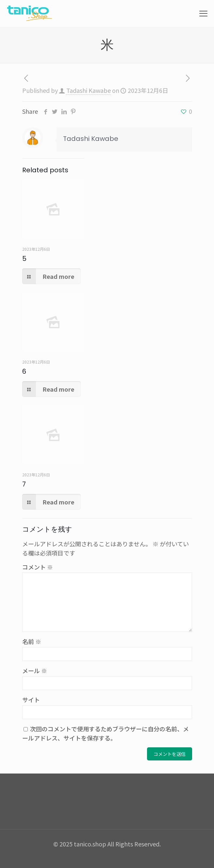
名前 (32, 641)
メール (35, 671)
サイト (31, 700)
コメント (38, 567)
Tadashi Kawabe (89, 90)
